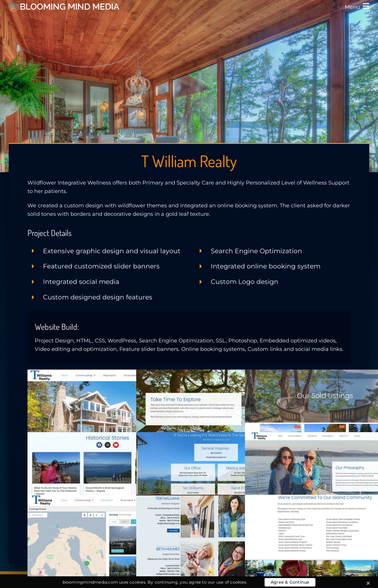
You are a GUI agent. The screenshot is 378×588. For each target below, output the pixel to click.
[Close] (368, 583)
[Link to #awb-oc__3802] (366, 6)
